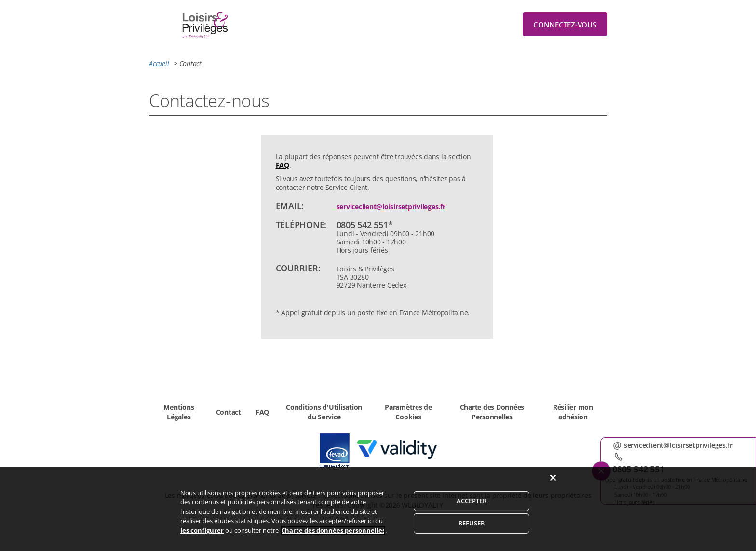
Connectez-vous (565, 25)
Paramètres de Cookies (408, 412)
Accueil (159, 63)
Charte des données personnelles (333, 540)
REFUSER (472, 534)
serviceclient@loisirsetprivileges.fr (391, 207)
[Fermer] (553, 488)
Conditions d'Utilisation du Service (324, 412)
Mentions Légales (179, 412)
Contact (229, 412)
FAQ (283, 165)
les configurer (202, 540)
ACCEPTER (472, 511)
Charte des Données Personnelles (492, 412)
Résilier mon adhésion (573, 412)
